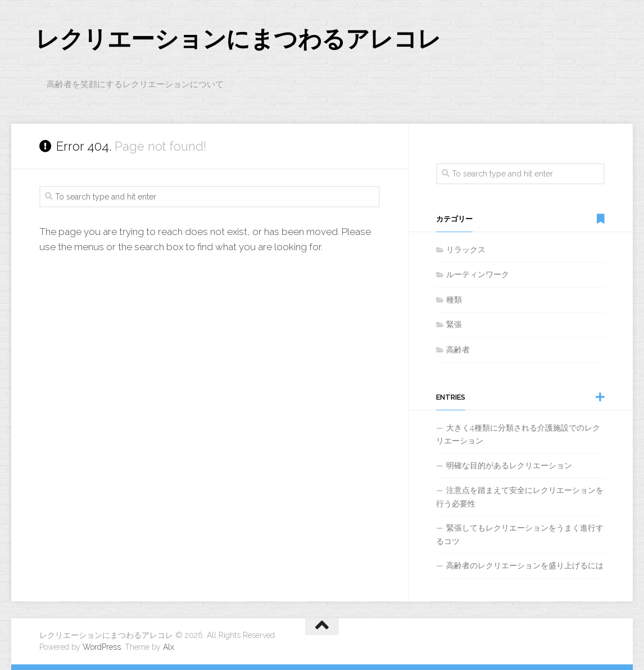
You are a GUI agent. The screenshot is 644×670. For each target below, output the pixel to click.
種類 (454, 300)
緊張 (454, 324)
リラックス (466, 250)
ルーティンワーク (478, 274)
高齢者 (458, 350)
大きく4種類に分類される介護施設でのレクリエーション (518, 434)
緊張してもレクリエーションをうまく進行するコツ (520, 535)
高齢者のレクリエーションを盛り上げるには (525, 565)
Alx (169, 647)
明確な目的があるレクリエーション (509, 465)
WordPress (102, 647)
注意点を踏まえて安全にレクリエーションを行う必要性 (520, 497)
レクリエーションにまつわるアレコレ (238, 39)
